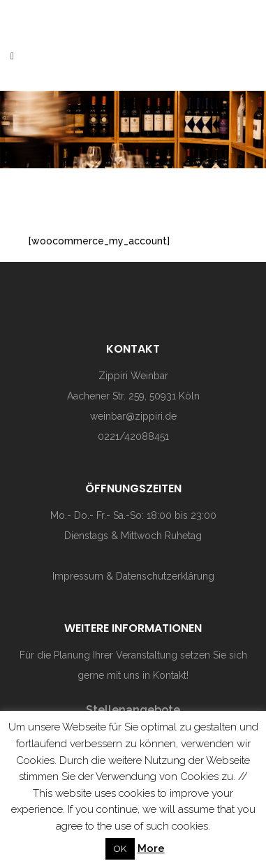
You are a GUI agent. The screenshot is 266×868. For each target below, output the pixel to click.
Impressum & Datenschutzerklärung (133, 576)
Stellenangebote (133, 710)
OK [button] (120, 849)
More (151, 848)
